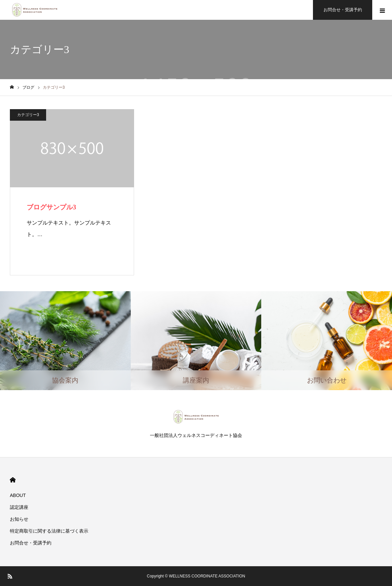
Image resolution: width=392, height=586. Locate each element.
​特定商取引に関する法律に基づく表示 (49, 531)
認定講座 (19, 507)
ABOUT (18, 495)
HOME (13, 480)
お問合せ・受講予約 (31, 543)
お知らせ (19, 519)
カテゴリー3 (28, 115)
